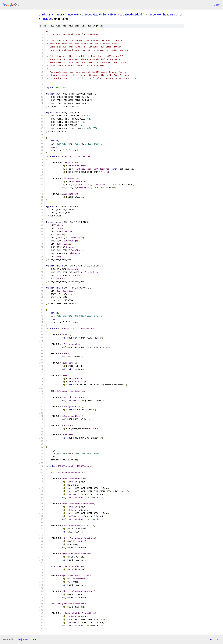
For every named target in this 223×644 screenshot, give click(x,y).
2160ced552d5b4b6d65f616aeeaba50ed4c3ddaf (112, 14)
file (100, 26)
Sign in (217, 5)
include (47, 19)
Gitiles (18, 639)
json (218, 639)
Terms (34, 639)
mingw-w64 (72, 14)
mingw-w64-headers (161, 14)
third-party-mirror (50, 14)
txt (210, 639)
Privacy (26, 639)
